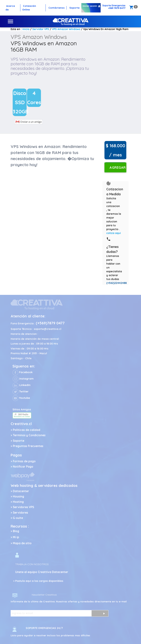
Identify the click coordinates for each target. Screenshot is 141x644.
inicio (26, 29)
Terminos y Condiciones (29, 435)
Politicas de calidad (27, 430)
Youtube (21, 398)
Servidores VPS (23, 507)
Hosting (18, 502)
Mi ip (16, 537)
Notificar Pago (23, 467)
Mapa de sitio (22, 543)
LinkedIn (21, 385)
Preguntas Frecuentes (28, 446)
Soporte (19, 441)
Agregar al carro (118, 169)
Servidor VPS (41, 29)
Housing (18, 496)
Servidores (20, 513)
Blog (16, 531)
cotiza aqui (114, 233)
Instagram (23, 379)
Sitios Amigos (22, 409)
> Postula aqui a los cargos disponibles (38, 581)
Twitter (21, 391)
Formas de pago (24, 461)
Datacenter (21, 491)
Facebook (22, 372)
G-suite (18, 518)
